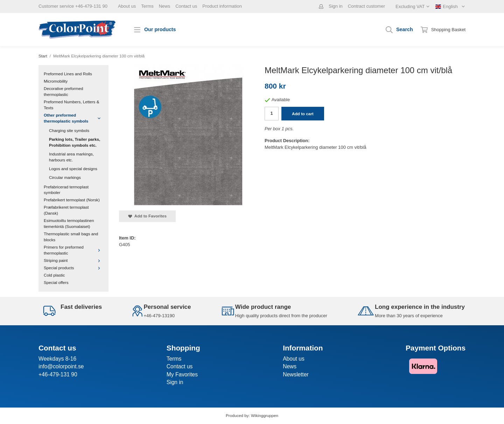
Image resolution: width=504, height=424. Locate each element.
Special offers (56, 282)
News (165, 6)
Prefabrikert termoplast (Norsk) (72, 200)
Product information (222, 6)
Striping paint (73, 260)
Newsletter (296, 374)
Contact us (186, 6)
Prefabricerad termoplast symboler (66, 190)
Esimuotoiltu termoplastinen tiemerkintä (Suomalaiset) (69, 223)
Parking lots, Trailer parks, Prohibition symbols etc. (75, 142)
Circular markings (65, 177)
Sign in (336, 6)
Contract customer (366, 6)
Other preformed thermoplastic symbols (73, 118)
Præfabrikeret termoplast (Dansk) (66, 210)
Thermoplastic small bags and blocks (71, 237)
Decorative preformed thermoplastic (63, 91)
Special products (73, 268)
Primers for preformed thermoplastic (73, 250)
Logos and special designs (73, 169)
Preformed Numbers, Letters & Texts (72, 105)
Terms (147, 6)
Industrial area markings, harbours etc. (71, 157)
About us (127, 6)
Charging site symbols (69, 130)
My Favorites (182, 374)
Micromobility (56, 81)
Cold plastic (54, 275)
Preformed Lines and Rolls (68, 74)
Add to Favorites (147, 216)
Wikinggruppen (265, 415)
